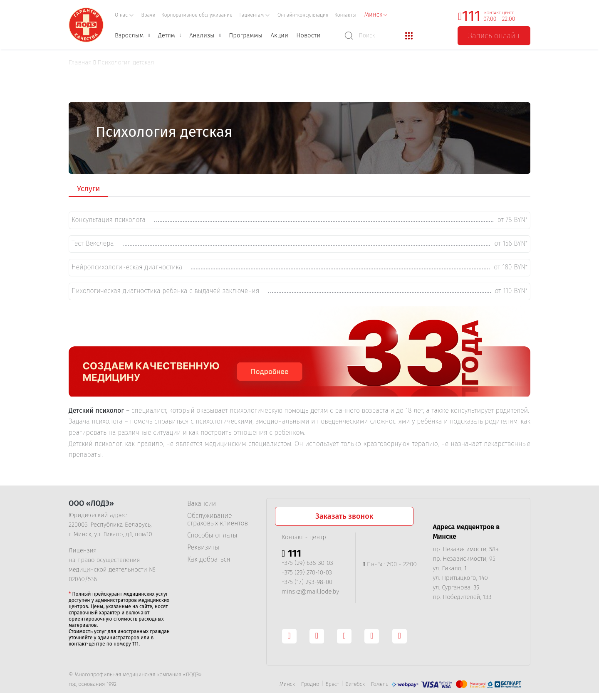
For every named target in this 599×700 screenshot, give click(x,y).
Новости (308, 35)
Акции (279, 35)
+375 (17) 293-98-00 (307, 579)
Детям (167, 35)
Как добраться (209, 557)
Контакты (345, 15)
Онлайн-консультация (303, 15)
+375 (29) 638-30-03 (307, 560)
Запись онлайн (494, 36)
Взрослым (129, 35)
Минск (287, 682)
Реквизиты (203, 545)
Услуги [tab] (88, 189)
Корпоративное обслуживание (197, 15)
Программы (246, 35)
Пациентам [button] (254, 15)
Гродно (310, 682)
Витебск (355, 682)
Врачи (149, 15)
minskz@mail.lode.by (310, 589)
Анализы (202, 35)
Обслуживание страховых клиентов (218, 517)
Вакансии (202, 501)
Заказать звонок (344, 514)
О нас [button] (124, 15)
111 (471, 16)
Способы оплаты (212, 533)
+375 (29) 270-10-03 (307, 570)
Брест (332, 682)
